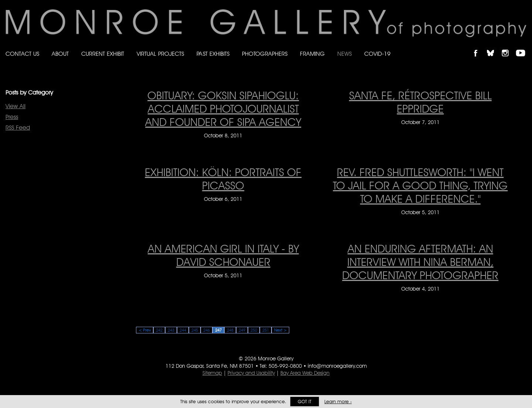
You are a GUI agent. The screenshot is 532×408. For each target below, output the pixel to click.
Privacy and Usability (251, 373)
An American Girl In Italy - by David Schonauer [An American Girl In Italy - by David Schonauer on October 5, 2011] (223, 255)
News (345, 54)
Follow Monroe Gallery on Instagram (508, 47)
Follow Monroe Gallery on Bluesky (494, 47)
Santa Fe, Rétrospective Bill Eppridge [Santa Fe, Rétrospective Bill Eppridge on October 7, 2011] (420, 102)
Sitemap (212, 373)
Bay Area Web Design (305, 373)
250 (254, 330)
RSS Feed (18, 128)
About (60, 54)
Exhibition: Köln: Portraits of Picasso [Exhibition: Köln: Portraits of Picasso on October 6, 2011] (223, 179)
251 (266, 330)
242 (159, 330)
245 (195, 330)
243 (171, 330)
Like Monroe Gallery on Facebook (479, 47)
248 (230, 330)
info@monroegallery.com (337, 366)
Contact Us (22, 54)
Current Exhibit (103, 54)
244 (183, 330)
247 (218, 330)
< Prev (145, 330)
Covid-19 (377, 54)
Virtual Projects (160, 54)
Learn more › (338, 402)
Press (12, 117)
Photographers (265, 54)
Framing (312, 54)
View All (16, 106)
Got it (305, 402)
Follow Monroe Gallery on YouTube (523, 47)
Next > (280, 330)
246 (207, 330)
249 (242, 330)
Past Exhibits (213, 54)
